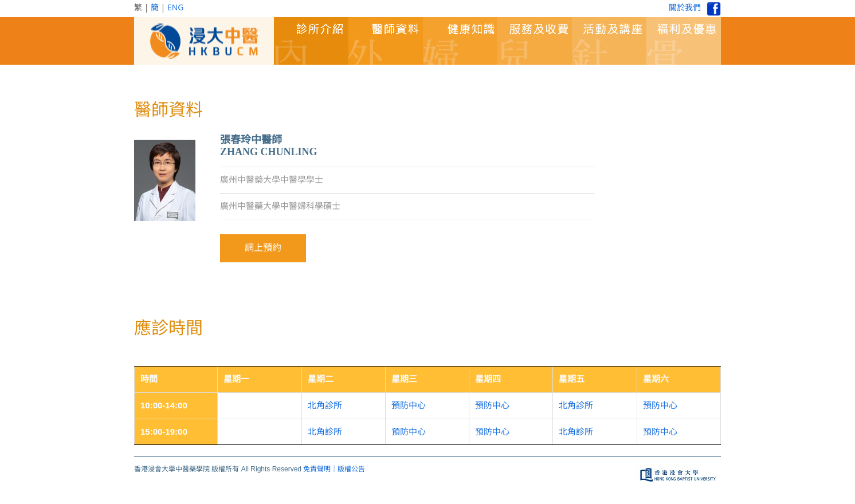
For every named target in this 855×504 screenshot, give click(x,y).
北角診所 (325, 405)
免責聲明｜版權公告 (334, 469)
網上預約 (263, 248)
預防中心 (409, 405)
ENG (176, 7)
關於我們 (685, 7)
